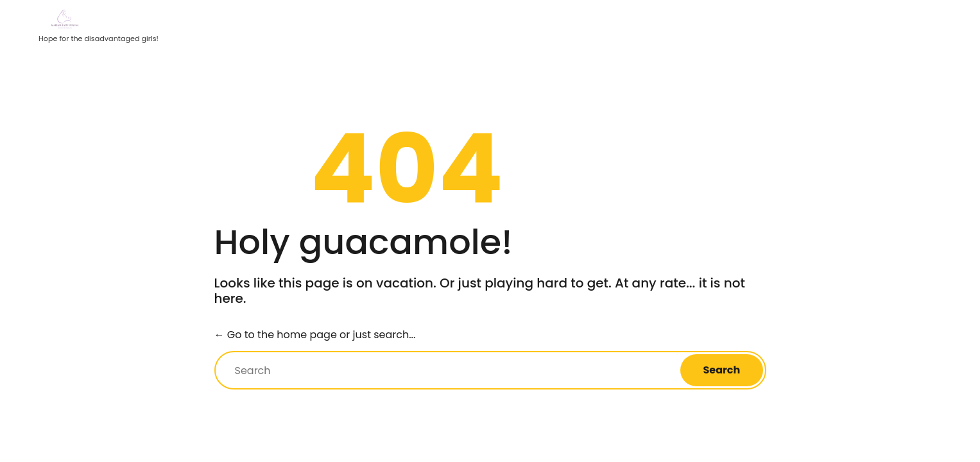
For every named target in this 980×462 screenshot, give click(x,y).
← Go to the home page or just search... (315, 335)
